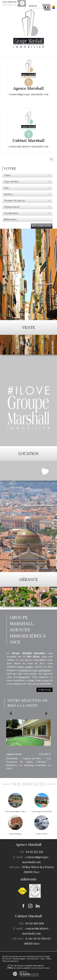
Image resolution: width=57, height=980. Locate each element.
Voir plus (45, 690)
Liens (43, 959)
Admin (49, 959)
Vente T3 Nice (42, 834)
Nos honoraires (33, 959)
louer (21, 667)
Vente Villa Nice (15, 834)
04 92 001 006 (35, 923)
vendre (29, 667)
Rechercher (42, 226)
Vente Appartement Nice (42, 812)
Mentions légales (19, 959)
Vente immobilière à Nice (16, 812)
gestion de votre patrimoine (35, 670)
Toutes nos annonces (10, 961)
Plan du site (7, 959)
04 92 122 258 (34, 852)
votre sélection (9, 3)
